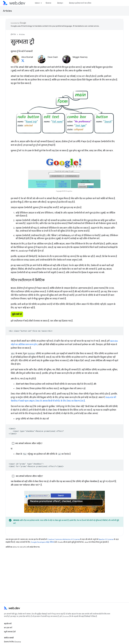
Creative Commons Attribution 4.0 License (63, 539)
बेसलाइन (60, 3)
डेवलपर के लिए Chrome (12, 642)
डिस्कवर (48, 3)
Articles (7, 11)
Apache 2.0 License (106, 539)
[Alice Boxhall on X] (23, 61)
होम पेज (13, 34)
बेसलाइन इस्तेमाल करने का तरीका (80, 3)
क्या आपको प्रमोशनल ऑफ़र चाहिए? (27, 443)
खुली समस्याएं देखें (10, 632)
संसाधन (37, 3)
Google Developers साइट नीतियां (42, 542)
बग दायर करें (8, 628)
